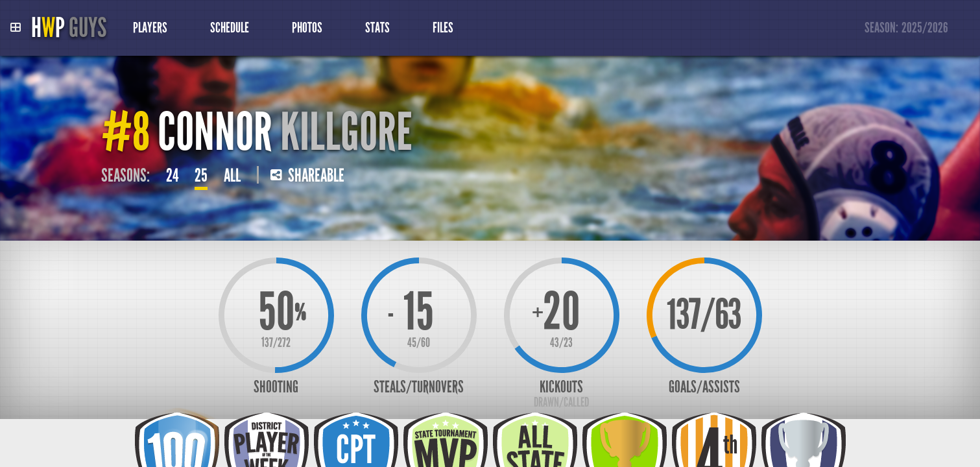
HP (69, 28)
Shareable (307, 176)
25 (201, 176)
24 (172, 176)
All (232, 176)
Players (150, 28)
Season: (907, 28)
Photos (307, 28)
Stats (377, 28)
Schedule (230, 28)
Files (443, 28)
